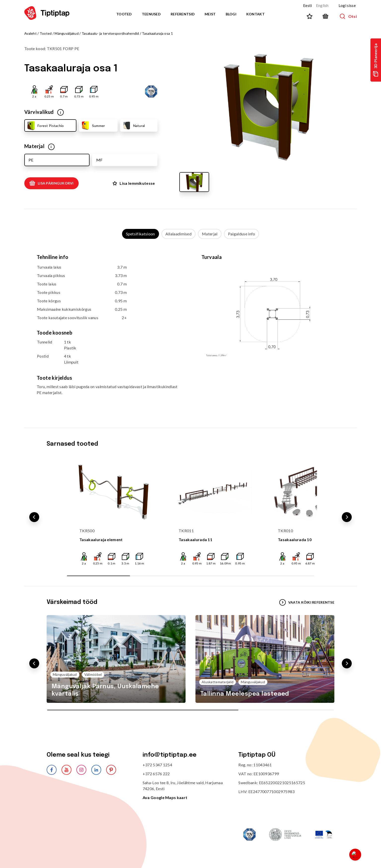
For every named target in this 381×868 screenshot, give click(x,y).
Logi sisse (347, 5)
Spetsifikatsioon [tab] (141, 234)
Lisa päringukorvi (51, 183)
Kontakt (255, 14)
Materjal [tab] (210, 234)
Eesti (308, 5)
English (322, 5)
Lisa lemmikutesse (134, 183)
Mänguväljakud (67, 33)
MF (99, 160)
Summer (93, 125)
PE (31, 160)
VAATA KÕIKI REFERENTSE (307, 602)
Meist (210, 14)
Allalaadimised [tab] (178, 234)
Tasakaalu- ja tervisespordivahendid (110, 33)
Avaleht (31, 33)
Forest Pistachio (45, 125)
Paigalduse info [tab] (242, 234)
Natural (133, 125)
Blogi (231, 14)
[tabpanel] (190, 328)
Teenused (151, 14)
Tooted (124, 14)
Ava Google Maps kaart (165, 797)
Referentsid (183, 14)
